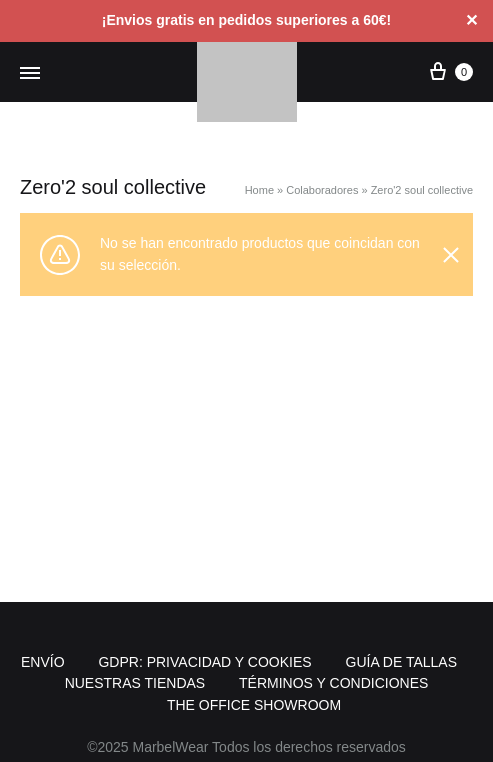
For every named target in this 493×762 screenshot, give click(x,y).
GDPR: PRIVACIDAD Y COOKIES (204, 662)
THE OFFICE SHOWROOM (254, 705)
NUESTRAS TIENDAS (135, 683)
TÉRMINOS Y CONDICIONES (333, 683)
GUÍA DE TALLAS (402, 662)
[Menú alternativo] (30, 74)
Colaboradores (322, 190)
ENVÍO (43, 662)
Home (259, 190)
